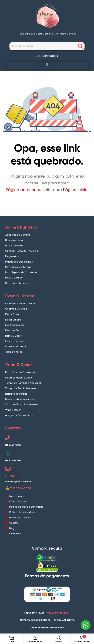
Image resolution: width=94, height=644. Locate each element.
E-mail (11, 476)
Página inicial (76, 190)
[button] (47, 64)
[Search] (80, 46)
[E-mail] (8, 469)
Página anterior (21, 190)
